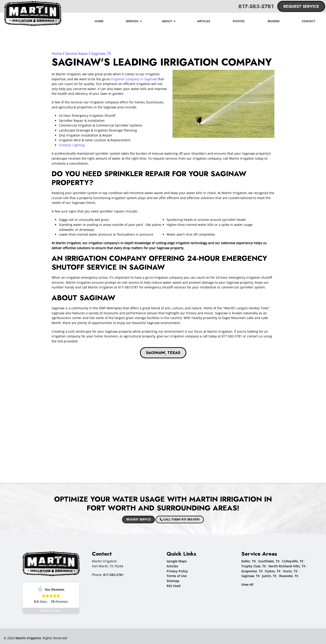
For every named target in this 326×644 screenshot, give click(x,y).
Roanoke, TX (289, 576)
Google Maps (177, 561)
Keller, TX (249, 561)
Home (57, 54)
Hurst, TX (290, 571)
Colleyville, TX (293, 561)
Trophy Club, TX (254, 566)
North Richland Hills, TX (287, 566)
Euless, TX (273, 571)
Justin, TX (269, 576)
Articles (172, 566)
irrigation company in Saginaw (134, 79)
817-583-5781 (256, 6)
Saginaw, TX (101, 54)
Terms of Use (177, 576)
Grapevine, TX (252, 571)
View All (247, 584)
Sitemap (173, 581)
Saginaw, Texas (163, 353)
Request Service (301, 6)
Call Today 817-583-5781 (168, 520)
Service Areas (77, 54)
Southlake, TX (269, 561)
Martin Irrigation (28, 638)
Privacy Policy (177, 571)
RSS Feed (174, 586)
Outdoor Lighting (72, 145)
